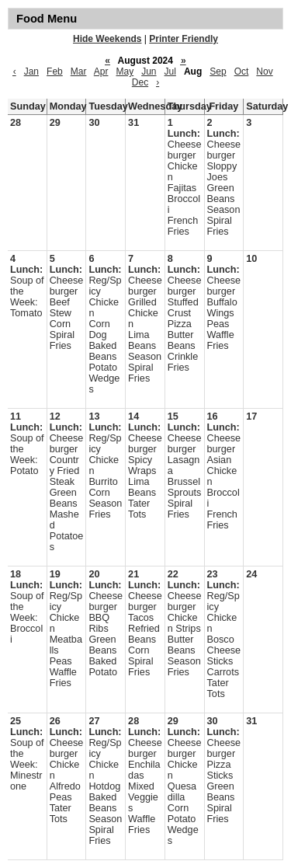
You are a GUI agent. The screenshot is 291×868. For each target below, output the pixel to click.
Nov (264, 71)
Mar (79, 71)
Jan (31, 71)
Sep (218, 71)
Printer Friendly (184, 39)
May (125, 71)
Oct (242, 71)
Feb (55, 71)
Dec (140, 82)
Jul (170, 71)
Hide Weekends (107, 39)
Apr (101, 71)
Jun (149, 71)
